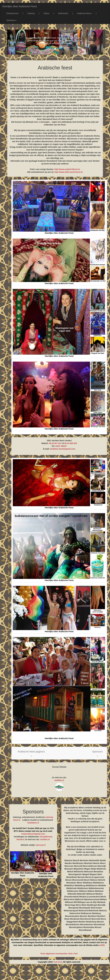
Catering (31, 13)
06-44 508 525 (70, 443)
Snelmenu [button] (11, 20)
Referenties (63, 13)
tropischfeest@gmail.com (33, 834)
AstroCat (58, 962)
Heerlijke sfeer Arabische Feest (19, 6)
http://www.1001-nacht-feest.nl (68, 172)
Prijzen (46, 13)
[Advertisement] (58, 973)
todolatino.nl (33, 823)
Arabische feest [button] (84, 13)
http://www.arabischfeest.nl (67, 169)
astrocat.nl (41, 845)
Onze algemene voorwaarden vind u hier (59, 954)
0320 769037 (61, 446)
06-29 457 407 (55, 443)
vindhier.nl (59, 780)
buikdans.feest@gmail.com (63, 449)
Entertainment (12, 13)
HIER (102, 945)
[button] (31, 753)
